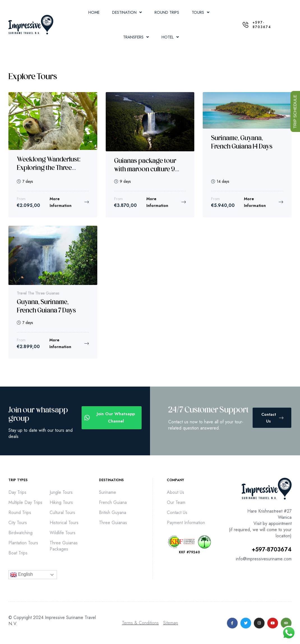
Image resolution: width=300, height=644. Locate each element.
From (21, 199)
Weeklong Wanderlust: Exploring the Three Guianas (49, 168)
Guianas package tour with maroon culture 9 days (145, 170)
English (21, 575)
